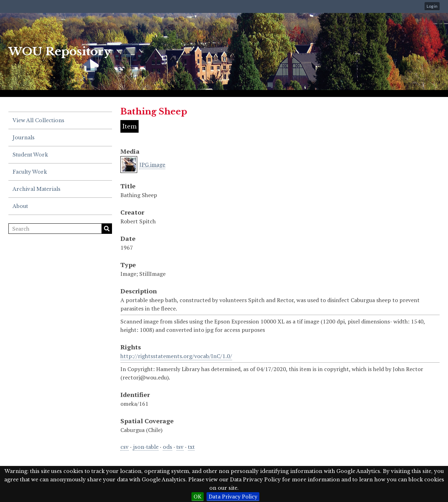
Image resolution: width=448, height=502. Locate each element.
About (20, 206)
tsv (180, 447)
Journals (24, 138)
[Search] (60, 229)
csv (125, 447)
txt (191, 447)
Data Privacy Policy (233, 496)
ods (167, 447)
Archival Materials (37, 189)
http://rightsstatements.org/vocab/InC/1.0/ (176, 356)
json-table (146, 447)
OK (198, 496)
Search (107, 229)
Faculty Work (30, 172)
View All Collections (38, 120)
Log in (432, 6)
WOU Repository (60, 51)
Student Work (30, 155)
